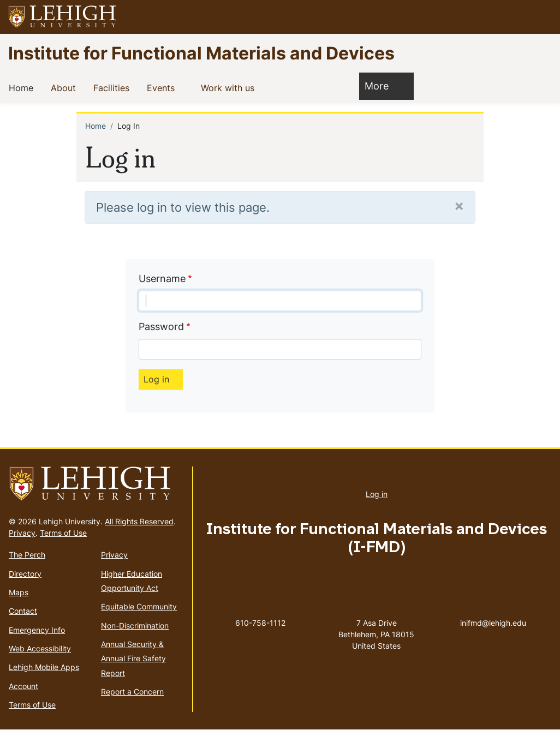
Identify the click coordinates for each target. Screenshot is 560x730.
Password (161, 327)
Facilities (114, 87)
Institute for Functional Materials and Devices (201, 53)
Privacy (22, 533)
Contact (23, 611)
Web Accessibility (40, 648)
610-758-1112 (260, 623)
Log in (377, 494)
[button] (541, 17)
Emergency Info (37, 630)
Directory (25, 574)
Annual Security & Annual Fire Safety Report (133, 659)
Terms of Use (63, 533)
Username (162, 279)
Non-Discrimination (135, 626)
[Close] (459, 205)
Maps (19, 592)
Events (163, 87)
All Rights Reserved (139, 521)
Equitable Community (139, 606)
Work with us (230, 87)
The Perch (27, 555)
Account (23, 686)
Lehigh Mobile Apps (44, 667)
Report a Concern (132, 692)
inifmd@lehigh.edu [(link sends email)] (493, 612)
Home (23, 87)
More (382, 85)
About (65, 87)
